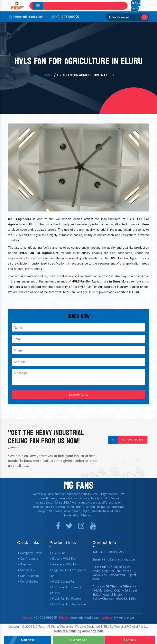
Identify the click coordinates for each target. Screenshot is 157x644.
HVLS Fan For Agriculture (68, 604)
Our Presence (29, 576)
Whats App (78, 640)
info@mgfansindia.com (26, 17)
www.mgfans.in (124, 618)
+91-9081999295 (65, 17)
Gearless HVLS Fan (64, 564)
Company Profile (30, 553)
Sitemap (25, 564)
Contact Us (26, 570)
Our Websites (28, 581)
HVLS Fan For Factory (66, 599)
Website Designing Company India (78, 631)
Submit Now (78, 395)
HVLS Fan (58, 553)
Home (48, 75)
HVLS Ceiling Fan (63, 581)
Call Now (27, 640)
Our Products (28, 559)
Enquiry (130, 640)
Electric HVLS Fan (63, 559)
